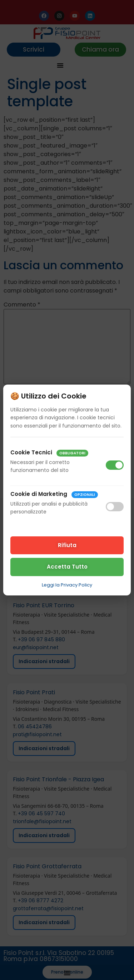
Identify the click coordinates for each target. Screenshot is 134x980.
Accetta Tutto (67, 567)
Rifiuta (67, 545)
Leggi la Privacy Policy (67, 585)
